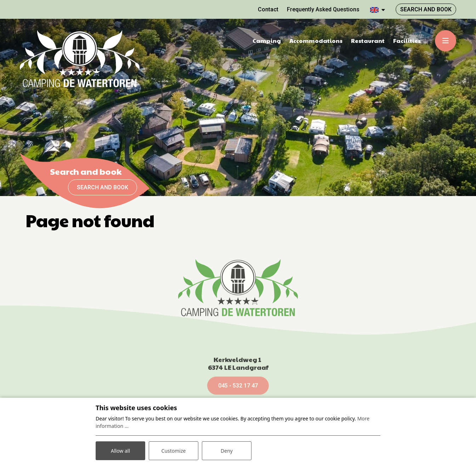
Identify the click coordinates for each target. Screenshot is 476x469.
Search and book (103, 187)
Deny (227, 451)
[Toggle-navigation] (446, 41)
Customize (174, 451)
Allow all (120, 451)
